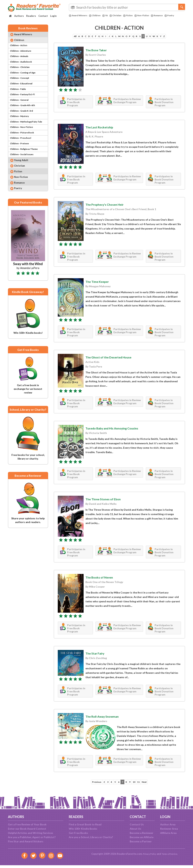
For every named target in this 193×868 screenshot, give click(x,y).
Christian (121, 15)
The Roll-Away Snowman (106, 719)
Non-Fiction (150, 15)
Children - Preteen (21, 162)
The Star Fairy (97, 656)
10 (136, 785)
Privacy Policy (148, 854)
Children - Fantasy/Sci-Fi (24, 106)
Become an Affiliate (142, 837)
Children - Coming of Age (25, 81)
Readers (31, 16)
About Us (135, 829)
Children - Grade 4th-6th (25, 119)
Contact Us (137, 824)
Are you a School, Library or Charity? (91, 837)
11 (142, 785)
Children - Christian (21, 75)
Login (53, 16)
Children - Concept (21, 87)
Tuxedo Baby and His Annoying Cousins (118, 431)
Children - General (21, 112)
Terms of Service (171, 854)
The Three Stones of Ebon (107, 502)
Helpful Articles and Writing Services (31, 833)
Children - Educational (23, 93)
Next (150, 785)
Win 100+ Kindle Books (83, 829)
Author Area (168, 824)
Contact (43, 16)
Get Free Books (78, 833)
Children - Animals (21, 62)
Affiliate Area (168, 833)
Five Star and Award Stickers (26, 841)
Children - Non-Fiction (23, 144)
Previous (91, 785)
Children (98, 15)
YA (109, 15)
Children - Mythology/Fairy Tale (29, 137)
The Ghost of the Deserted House (114, 360)
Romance (167, 15)
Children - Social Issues (24, 175)
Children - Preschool (22, 156)
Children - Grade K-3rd (24, 125)
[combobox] (127, 7)
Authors (19, 16)
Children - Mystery (21, 131)
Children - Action (20, 50)
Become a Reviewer (142, 833)
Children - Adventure (22, 56)
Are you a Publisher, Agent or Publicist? (32, 837)
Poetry (74, 19)
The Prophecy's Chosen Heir (109, 207)
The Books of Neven (102, 580)
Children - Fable (19, 100)
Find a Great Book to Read (85, 824)
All (57, 39)
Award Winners (79, 15)
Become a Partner (141, 841)
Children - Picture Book (24, 150)
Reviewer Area (169, 829)
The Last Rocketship (102, 130)
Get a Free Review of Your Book (27, 824)
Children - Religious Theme (26, 169)
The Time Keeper (100, 284)
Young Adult (24, 181)
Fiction (135, 15)
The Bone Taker (98, 53)
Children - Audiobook (23, 68)
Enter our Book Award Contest (27, 829)
